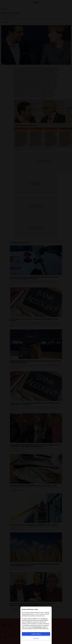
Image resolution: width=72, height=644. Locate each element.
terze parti (45, 619)
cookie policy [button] (41, 616)
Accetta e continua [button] (36, 634)
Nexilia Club (36, 638)
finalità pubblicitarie (37, 627)
